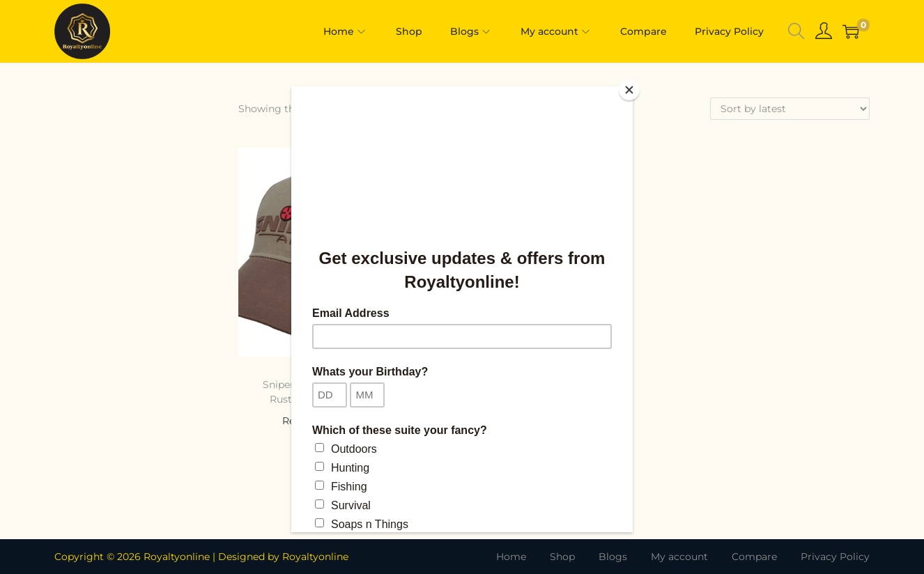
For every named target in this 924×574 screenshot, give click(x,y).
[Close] (629, 90)
